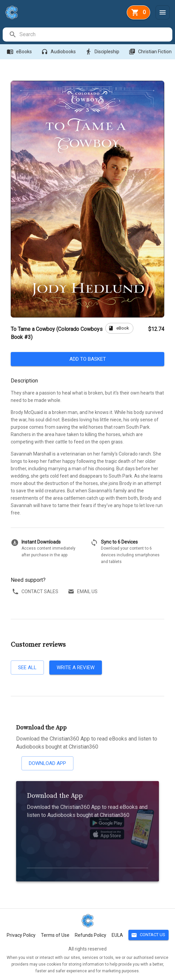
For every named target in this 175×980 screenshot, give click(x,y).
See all (27, 668)
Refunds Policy (91, 935)
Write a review (76, 668)
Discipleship (103, 52)
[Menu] (163, 12)
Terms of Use (55, 935)
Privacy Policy (21, 935)
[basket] (138, 12)
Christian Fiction (151, 52)
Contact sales (36, 592)
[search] (96, 34)
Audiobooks (59, 52)
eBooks (20, 52)
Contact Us (149, 935)
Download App (47, 763)
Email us (83, 592)
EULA (117, 935)
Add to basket (87, 359)
